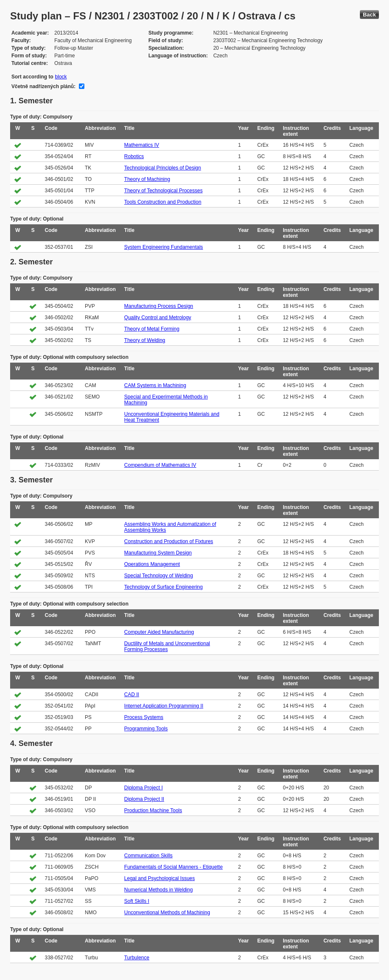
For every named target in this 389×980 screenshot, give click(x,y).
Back (369, 15)
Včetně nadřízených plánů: (43, 86)
